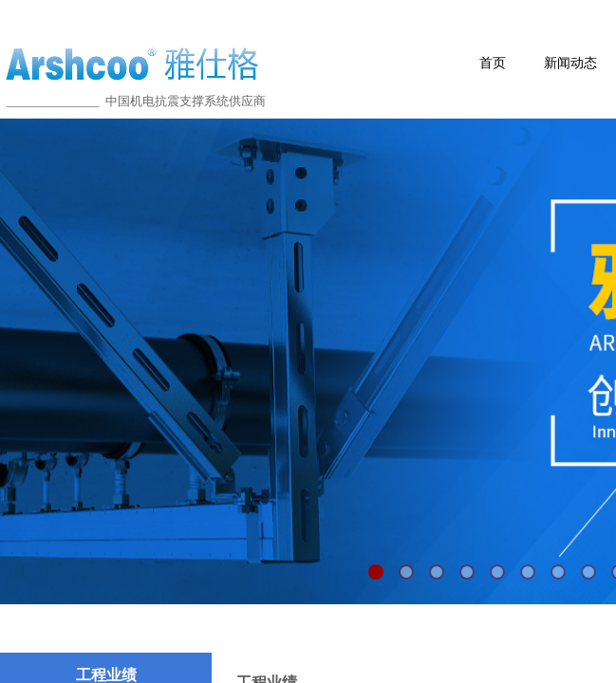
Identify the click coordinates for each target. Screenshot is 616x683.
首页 (493, 63)
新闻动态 (570, 63)
